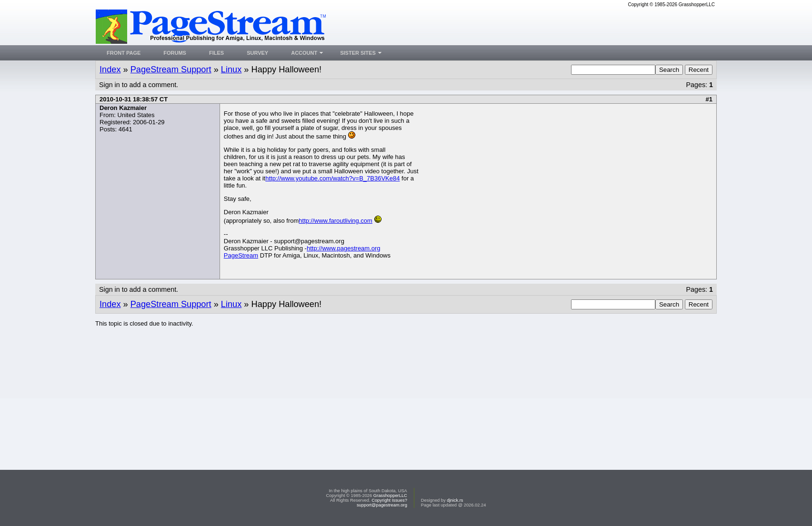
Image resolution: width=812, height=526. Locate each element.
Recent (699, 70)
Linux (231, 69)
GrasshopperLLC (390, 496)
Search (669, 70)
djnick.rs (455, 500)
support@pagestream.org (382, 505)
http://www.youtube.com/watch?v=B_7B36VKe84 (332, 178)
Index (110, 69)
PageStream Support (171, 69)
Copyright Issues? (389, 500)
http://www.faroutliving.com (336, 221)
